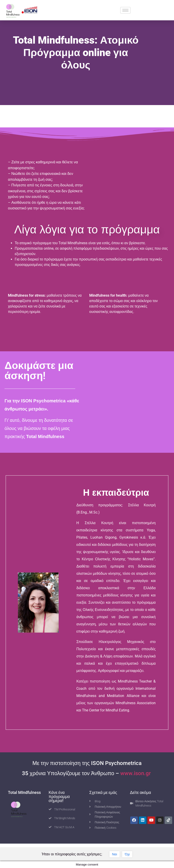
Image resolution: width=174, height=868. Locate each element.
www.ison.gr (136, 773)
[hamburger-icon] (125, 10)
